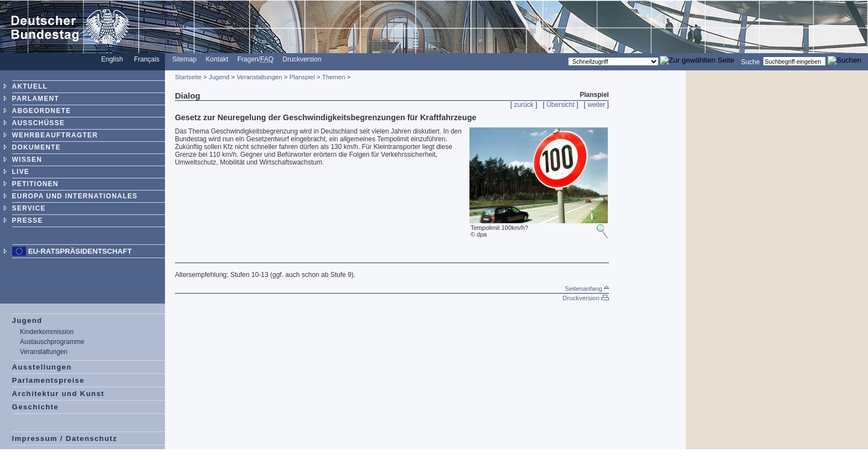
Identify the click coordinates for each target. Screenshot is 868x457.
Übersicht (560, 105)
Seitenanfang (587, 289)
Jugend (27, 320)
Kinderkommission (47, 332)
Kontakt (217, 59)
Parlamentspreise (48, 380)
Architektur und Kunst (58, 394)
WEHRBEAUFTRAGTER (55, 135)
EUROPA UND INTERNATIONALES (75, 196)
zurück (524, 105)
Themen (334, 77)
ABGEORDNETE (42, 111)
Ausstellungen (42, 367)
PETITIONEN (35, 184)
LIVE (21, 172)
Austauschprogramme (52, 342)
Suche (750, 61)
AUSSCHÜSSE (38, 123)
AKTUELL (30, 86)
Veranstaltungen (44, 352)
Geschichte (35, 407)
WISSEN (27, 160)
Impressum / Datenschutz (65, 438)
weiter (596, 105)
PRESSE (28, 220)
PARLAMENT (36, 99)
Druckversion (302, 59)
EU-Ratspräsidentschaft (80, 251)
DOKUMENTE (37, 147)
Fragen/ (255, 59)
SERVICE (29, 208)
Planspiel (302, 77)
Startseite (188, 77)
